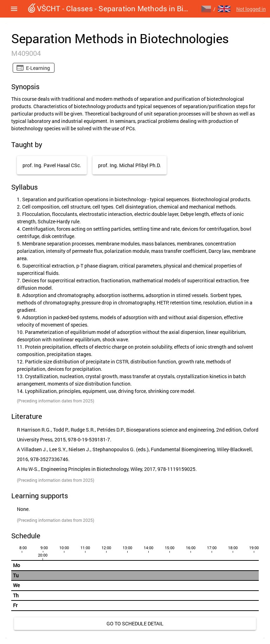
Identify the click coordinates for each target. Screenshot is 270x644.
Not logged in (251, 9)
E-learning (38, 68)
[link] (135, 624)
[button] (14, 9)
